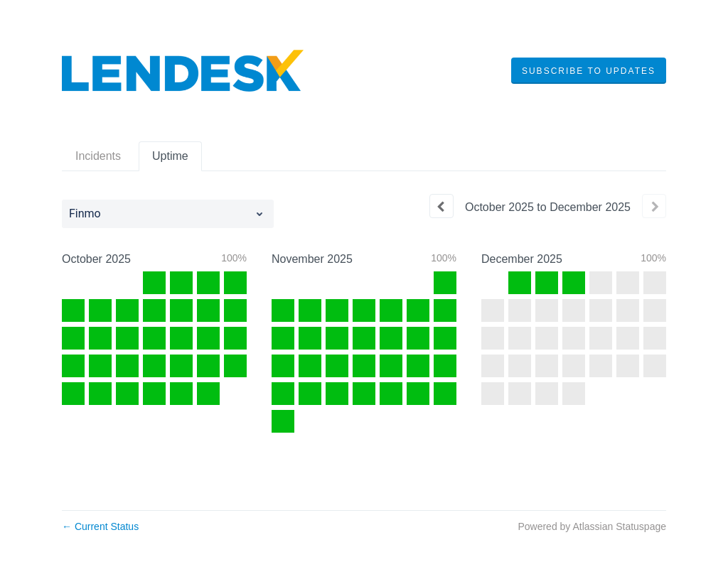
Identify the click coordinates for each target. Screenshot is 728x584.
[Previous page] (441, 206)
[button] (589, 71)
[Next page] (654, 206)
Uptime (170, 156)
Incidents (98, 156)
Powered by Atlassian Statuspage (592, 526)
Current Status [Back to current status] (100, 526)
